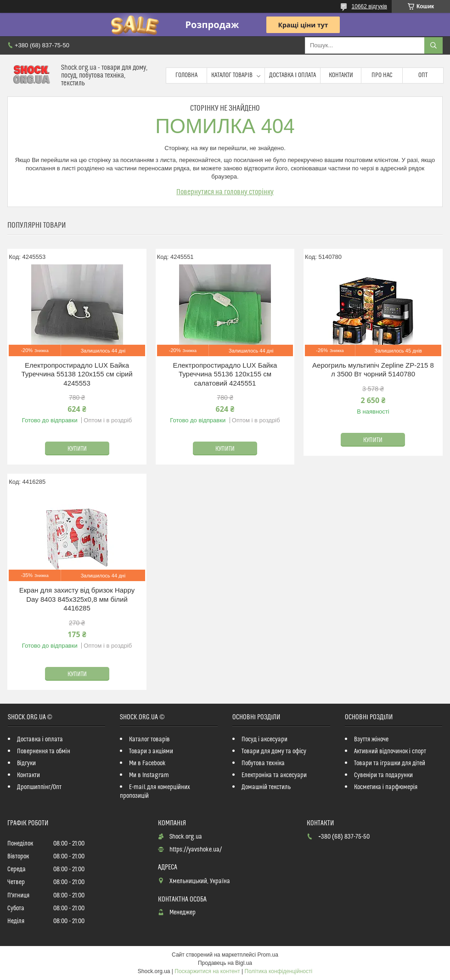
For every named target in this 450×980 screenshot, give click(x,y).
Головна (186, 75)
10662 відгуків (369, 6)
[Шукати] (433, 45)
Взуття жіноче (371, 739)
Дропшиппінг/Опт (39, 787)
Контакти (341, 75)
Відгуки (26, 763)
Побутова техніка (263, 763)
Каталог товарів (232, 75)
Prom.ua (268, 955)
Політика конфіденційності (279, 971)
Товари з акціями (151, 751)
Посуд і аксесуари (264, 739)
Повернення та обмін (44, 751)
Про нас (382, 75)
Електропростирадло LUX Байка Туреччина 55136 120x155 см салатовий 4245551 (225, 374)
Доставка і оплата (292, 75)
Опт (423, 75)
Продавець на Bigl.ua (225, 963)
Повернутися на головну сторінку (225, 192)
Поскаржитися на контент (207, 971)
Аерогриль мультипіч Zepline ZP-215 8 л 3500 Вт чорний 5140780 (373, 370)
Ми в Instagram (149, 775)
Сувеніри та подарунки (383, 775)
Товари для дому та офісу (274, 751)
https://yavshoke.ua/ (196, 850)
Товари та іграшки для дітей (390, 763)
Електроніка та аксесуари (274, 775)
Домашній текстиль (266, 787)
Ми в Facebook (147, 763)
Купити (77, 449)
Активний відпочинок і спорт (390, 751)
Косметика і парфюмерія (386, 787)
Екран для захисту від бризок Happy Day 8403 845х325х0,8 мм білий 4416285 (77, 599)
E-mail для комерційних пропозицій (155, 792)
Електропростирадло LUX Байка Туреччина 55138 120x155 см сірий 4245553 (77, 374)
